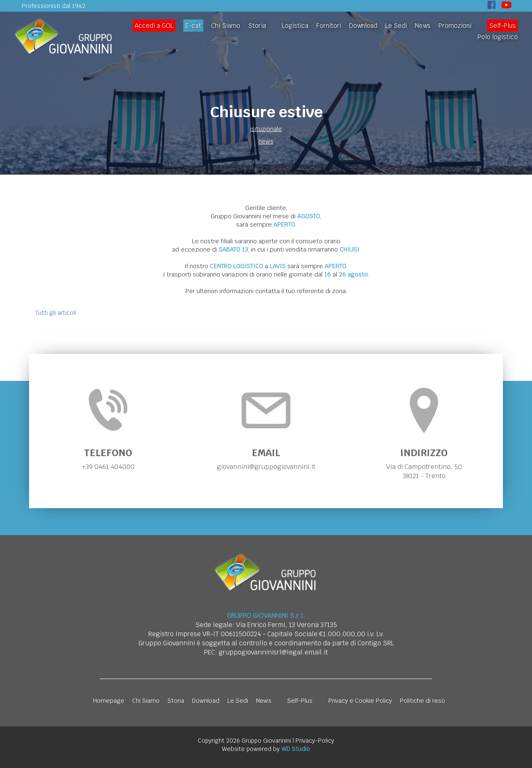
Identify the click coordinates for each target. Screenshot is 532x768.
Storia (257, 26)
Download (363, 26)
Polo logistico (498, 37)
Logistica (295, 26)
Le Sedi (396, 26)
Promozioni (455, 26)
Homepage (109, 701)
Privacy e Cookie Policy (360, 701)
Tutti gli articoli (56, 313)
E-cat (193, 26)
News (423, 26)
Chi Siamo (226, 26)
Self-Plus (502, 26)
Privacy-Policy (315, 741)
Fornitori (329, 26)
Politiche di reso (422, 701)
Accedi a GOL (154, 26)
